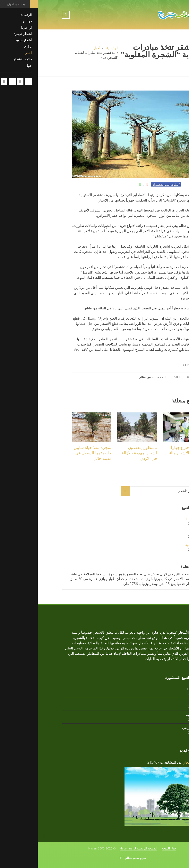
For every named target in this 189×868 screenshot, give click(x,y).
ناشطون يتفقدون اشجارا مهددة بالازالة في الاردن (102, 453)
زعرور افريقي (155, 727)
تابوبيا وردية (156, 544)
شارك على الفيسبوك (128, 184)
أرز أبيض (158, 532)
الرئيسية (75, 48)
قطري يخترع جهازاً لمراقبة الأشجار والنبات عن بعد (145, 453)
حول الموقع (131, 848)
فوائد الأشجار (155, 762)
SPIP (84, 858)
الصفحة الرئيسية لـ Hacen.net (101, 848)
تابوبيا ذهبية (156, 519)
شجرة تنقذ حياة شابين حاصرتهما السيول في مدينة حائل (55, 453)
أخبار (59, 48)
